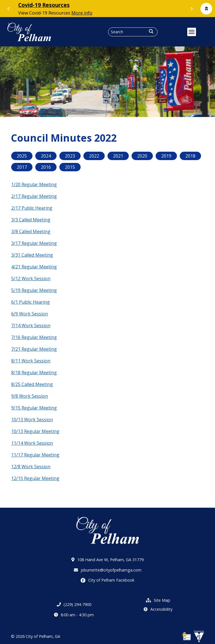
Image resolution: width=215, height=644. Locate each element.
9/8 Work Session (30, 396)
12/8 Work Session (31, 467)
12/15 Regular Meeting (35, 478)
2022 (94, 156)
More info (82, 13)
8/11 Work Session (31, 361)
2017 (22, 167)
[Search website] (133, 32)
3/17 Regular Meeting (34, 243)
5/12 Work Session (31, 278)
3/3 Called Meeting (31, 220)
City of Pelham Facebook (107, 580)
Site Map (158, 600)
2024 (46, 156)
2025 (22, 156)
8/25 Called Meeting (32, 384)
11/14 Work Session (32, 443)
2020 (142, 156)
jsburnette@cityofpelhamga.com (108, 570)
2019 (166, 156)
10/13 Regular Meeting (35, 431)
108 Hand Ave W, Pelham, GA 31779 (107, 560)
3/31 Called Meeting (32, 255)
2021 (118, 156)
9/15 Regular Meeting (34, 408)
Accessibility (158, 609)
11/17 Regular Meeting (35, 455)
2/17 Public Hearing (32, 208)
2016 (46, 167)
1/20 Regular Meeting (34, 184)
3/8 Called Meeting (31, 231)
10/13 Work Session (32, 420)
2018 (190, 156)
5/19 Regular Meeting (34, 290)
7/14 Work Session (31, 325)
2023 (70, 156)
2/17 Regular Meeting (34, 196)
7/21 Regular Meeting (34, 349)
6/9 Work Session (30, 314)
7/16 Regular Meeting (34, 337)
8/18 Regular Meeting (34, 373)
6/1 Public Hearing (31, 302)
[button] (206, 9)
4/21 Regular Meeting (34, 267)
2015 (70, 167)
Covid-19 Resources (44, 5)
